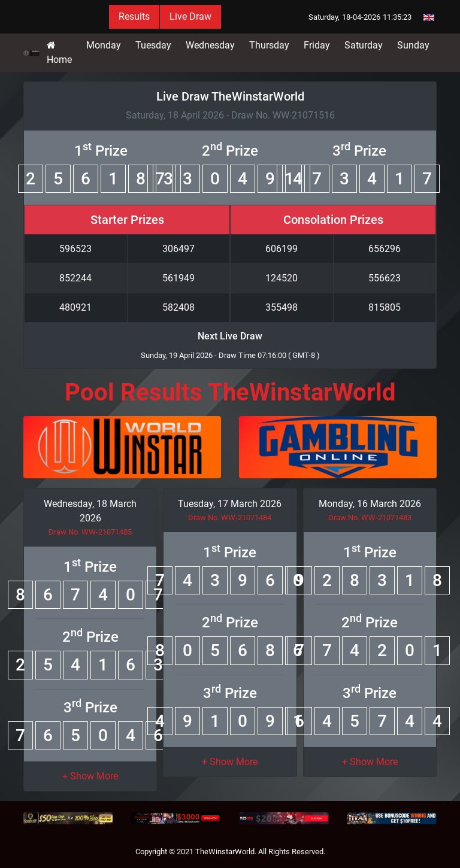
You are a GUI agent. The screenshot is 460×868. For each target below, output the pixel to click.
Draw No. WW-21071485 (90, 532)
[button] (90, 776)
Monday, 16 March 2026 (370, 504)
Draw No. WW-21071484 (230, 518)
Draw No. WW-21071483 (370, 518)
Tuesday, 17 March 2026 (230, 504)
